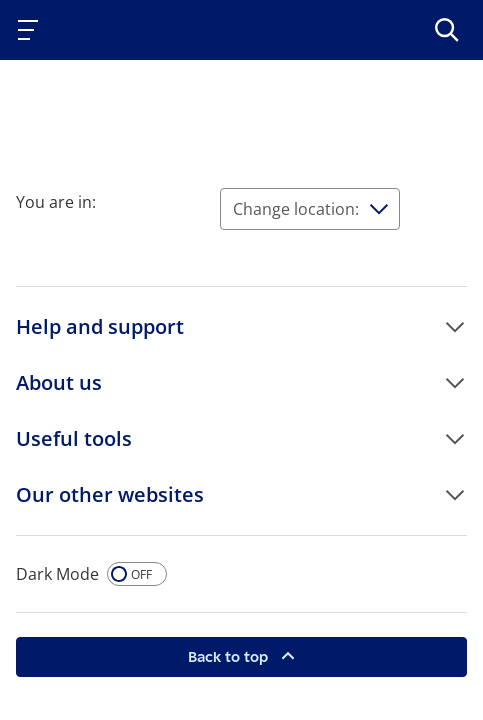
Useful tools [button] (74, 438)
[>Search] (447, 30)
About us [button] (59, 382)
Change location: (296, 209)
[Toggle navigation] (32, 30)
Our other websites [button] (110, 494)
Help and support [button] (100, 326)
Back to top (230, 656)
